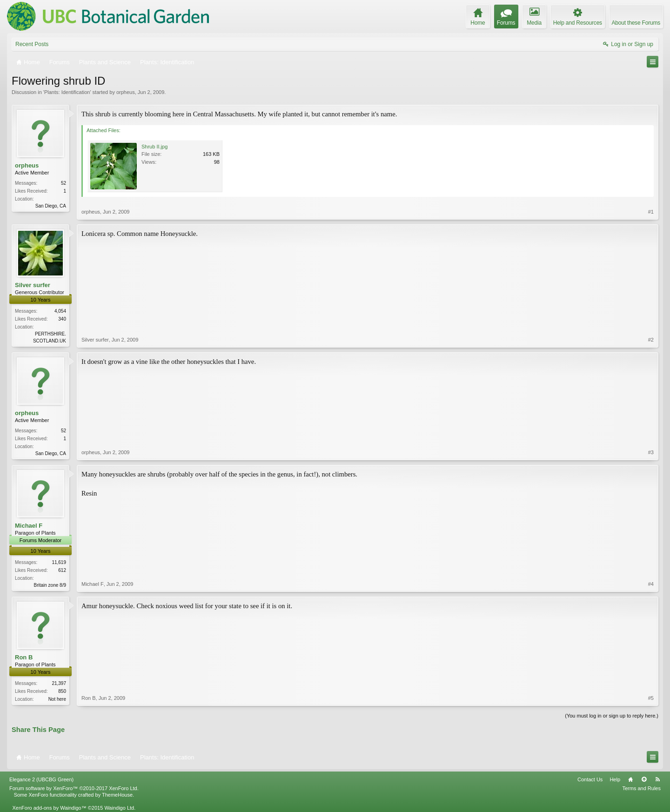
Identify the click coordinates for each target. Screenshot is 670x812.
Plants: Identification (67, 92)
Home (630, 779)
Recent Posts (32, 44)
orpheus (126, 92)
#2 (651, 340)
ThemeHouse (117, 795)
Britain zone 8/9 (50, 585)
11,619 (59, 562)
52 (64, 183)
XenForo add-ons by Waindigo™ (49, 808)
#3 (651, 452)
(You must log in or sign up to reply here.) (612, 716)
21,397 (59, 683)
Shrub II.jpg (154, 147)
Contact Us (590, 779)
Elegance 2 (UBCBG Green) (41, 779)
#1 (651, 212)
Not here (57, 699)
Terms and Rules (641, 788)
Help (615, 779)
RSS (657, 779)
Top (644, 779)
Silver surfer (33, 285)
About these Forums (636, 23)
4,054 (60, 311)
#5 (651, 698)
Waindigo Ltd (119, 808)
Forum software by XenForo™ (74, 788)
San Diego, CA (51, 206)
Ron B (24, 657)
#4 (651, 584)
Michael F (29, 526)
